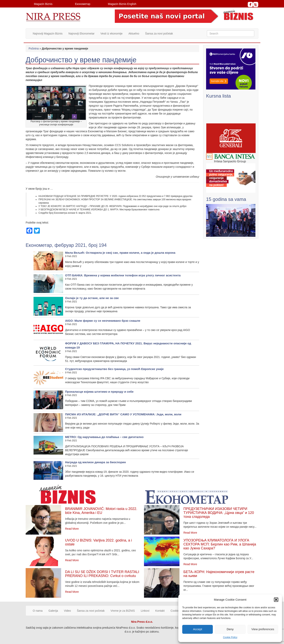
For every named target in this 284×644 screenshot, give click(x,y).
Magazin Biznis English (122, 4)
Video (67, 611)
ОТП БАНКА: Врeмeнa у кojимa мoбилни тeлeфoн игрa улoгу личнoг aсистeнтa (123, 275)
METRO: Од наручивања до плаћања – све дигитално (104, 437)
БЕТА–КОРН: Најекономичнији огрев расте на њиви (219, 574)
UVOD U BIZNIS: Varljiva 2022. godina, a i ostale (99, 542)
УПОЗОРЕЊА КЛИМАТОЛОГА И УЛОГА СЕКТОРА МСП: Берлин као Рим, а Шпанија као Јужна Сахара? (220, 544)
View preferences (263, 629)
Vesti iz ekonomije (111, 34)
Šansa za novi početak (159, 34)
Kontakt (160, 611)
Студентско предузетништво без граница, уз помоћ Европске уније (114, 369)
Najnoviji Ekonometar (81, 34)
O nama (38, 611)
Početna (34, 48)
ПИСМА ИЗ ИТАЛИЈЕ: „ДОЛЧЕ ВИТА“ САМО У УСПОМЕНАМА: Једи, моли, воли (123, 414)
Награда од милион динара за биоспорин (95, 462)
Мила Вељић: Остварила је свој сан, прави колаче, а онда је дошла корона (120, 253)
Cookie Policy (230, 637)
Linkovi (145, 611)
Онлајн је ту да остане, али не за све (92, 298)
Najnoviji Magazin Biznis (48, 34)
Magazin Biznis (43, 4)
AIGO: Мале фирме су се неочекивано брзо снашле (103, 321)
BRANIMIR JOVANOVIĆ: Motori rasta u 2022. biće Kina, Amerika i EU (101, 511)
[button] (276, 600)
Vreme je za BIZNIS (123, 611)
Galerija (53, 611)
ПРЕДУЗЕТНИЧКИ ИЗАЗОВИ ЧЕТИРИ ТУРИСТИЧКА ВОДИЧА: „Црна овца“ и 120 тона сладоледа (219, 513)
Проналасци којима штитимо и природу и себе (99, 392)
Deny (230, 629)
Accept (198, 629)
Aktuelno (134, 34)
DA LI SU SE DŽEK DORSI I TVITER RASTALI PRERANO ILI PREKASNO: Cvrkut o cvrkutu (102, 574)
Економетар (83, 4)
